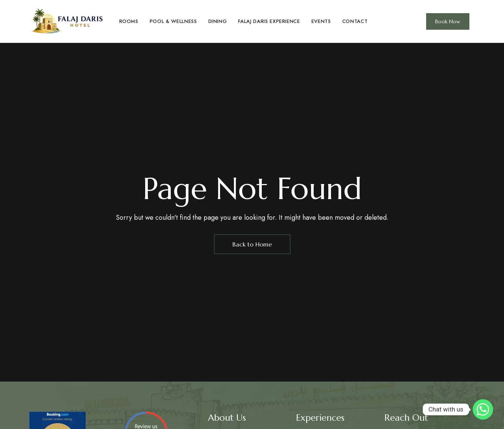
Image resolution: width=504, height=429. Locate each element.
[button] (448, 21)
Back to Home (252, 244)
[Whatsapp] (483, 409)
